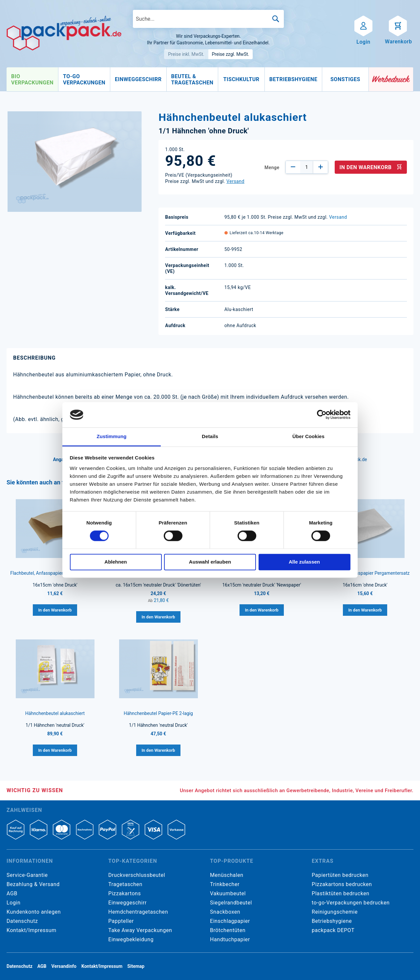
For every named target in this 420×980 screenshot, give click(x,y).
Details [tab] (210, 436)
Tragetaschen (125, 884)
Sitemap (136, 966)
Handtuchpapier (230, 939)
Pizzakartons (125, 893)
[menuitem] (32, 79)
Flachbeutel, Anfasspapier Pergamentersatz (365, 573)
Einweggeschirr (127, 903)
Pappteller (121, 921)
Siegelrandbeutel (231, 903)
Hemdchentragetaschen (138, 912)
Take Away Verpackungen (140, 930)
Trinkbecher (225, 884)
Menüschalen (227, 875)
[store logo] (64, 33)
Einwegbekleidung (131, 939)
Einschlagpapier (230, 921)
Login (13, 903)
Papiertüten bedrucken (340, 875)
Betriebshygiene (332, 921)
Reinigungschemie (335, 912)
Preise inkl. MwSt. (186, 54)
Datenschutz (22, 921)
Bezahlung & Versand (33, 884)
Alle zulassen (304, 562)
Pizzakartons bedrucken (342, 884)
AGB (12, 893)
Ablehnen (115, 562)
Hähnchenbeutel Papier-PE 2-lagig (158, 713)
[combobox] (208, 19)
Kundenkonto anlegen (34, 912)
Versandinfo (64, 966)
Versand (235, 181)
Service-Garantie (27, 875)
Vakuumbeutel (228, 893)
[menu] (188, 79)
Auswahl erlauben (210, 562)
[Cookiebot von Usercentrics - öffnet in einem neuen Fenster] (322, 415)
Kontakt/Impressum (31, 930)
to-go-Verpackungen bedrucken (351, 903)
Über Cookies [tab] (308, 436)
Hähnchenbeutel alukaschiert (55, 713)
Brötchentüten (228, 930)
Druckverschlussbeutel (137, 875)
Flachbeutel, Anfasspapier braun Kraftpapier (55, 573)
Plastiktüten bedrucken (341, 893)
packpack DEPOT (333, 930)
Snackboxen (225, 912)
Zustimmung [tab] (112, 436)
